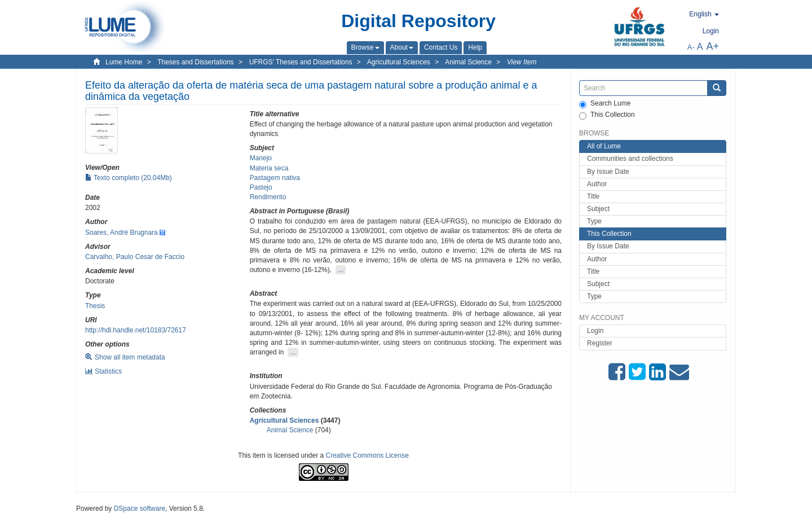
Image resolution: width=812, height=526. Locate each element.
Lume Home (124, 62)
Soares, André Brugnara (122, 233)
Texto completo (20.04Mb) (129, 178)
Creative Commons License (367, 455)
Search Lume (605, 104)
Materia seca (269, 168)
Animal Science (468, 62)
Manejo (261, 158)
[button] (365, 47)
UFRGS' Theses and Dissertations (301, 62)
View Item (522, 62)
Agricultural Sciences (399, 62)
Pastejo (261, 187)
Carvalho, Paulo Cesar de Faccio (135, 257)
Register (600, 343)
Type (594, 221)
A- (691, 47)
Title (593, 196)
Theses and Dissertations (195, 62)
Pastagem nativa (275, 178)
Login (595, 331)
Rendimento (268, 197)
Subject (598, 209)
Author (597, 184)
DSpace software (140, 509)
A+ (712, 46)
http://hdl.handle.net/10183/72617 (136, 330)
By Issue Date (608, 172)
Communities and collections (630, 159)
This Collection (607, 115)
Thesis (95, 306)
